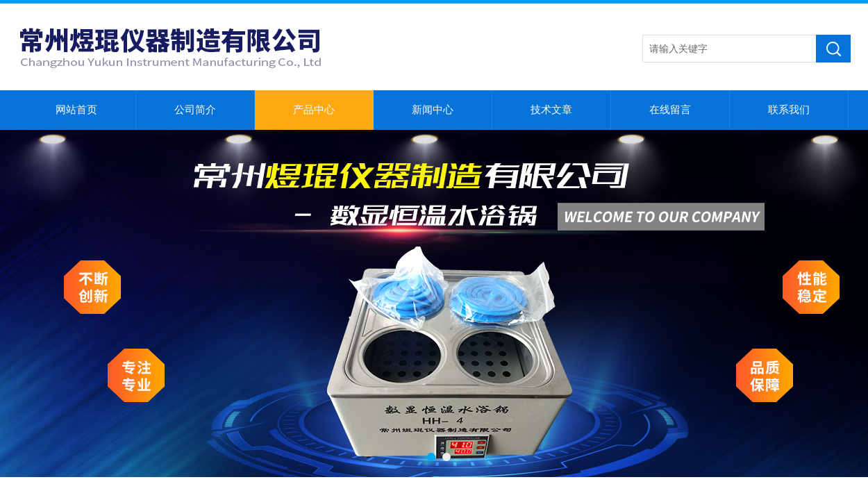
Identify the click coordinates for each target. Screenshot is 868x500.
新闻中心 (433, 110)
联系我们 (789, 110)
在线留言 (670, 110)
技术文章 (551, 110)
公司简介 (195, 110)
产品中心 (314, 110)
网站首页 (76, 110)
